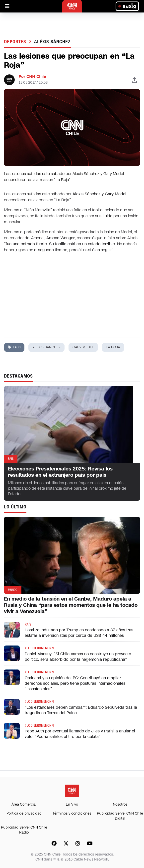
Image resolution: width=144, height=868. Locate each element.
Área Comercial (24, 804)
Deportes (16, 42)
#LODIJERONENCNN (39, 648)
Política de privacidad (24, 813)
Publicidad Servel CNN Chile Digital (120, 816)
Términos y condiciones (72, 813)
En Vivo (72, 804)
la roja (113, 347)
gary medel (83, 347)
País (28, 624)
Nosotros (120, 804)
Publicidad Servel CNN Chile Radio (24, 830)
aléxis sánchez (52, 42)
